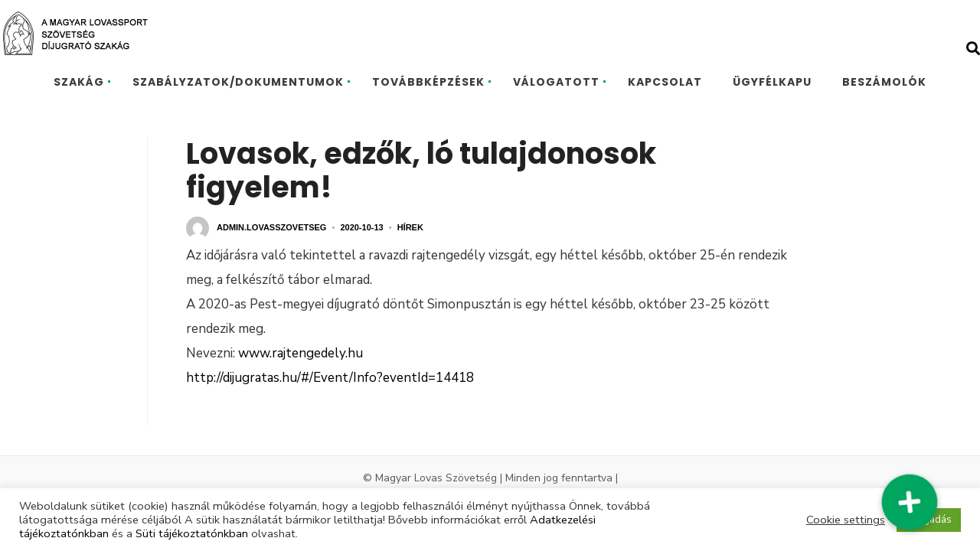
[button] (909, 502)
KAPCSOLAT (665, 82)
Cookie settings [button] (846, 520)
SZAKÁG (79, 82)
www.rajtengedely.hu (301, 353)
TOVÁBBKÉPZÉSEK (428, 82)
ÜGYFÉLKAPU (772, 82)
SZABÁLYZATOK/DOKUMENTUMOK (238, 82)
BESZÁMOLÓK (884, 82)
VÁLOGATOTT (556, 82)
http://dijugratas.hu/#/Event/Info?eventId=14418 (330, 378)
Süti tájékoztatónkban (192, 533)
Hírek (410, 227)
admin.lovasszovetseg (271, 227)
